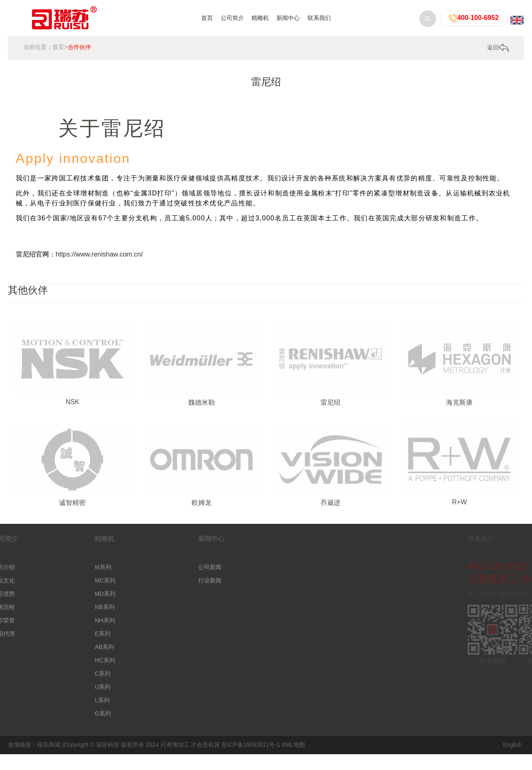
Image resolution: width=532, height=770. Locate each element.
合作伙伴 (79, 48)
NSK (73, 445)
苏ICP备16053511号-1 (251, 745)
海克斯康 (459, 446)
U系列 (69, 687)
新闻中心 (288, 18)
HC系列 (71, 660)
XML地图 (293, 745)
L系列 (68, 700)
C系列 (69, 674)
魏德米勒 (202, 446)
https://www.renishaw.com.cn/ (99, 254)
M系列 (69, 567)
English (512, 745)
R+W (459, 545)
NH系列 (71, 620)
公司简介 (232, 18)
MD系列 (71, 594)
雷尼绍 (330, 446)
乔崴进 (330, 547)
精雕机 (260, 18)
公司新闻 (175, 567)
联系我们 (319, 18)
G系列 (69, 713)
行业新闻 (175, 580)
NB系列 (70, 607)
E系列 (68, 634)
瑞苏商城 (49, 745)
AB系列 (70, 647)
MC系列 (71, 580)
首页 (207, 18)
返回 (498, 49)
